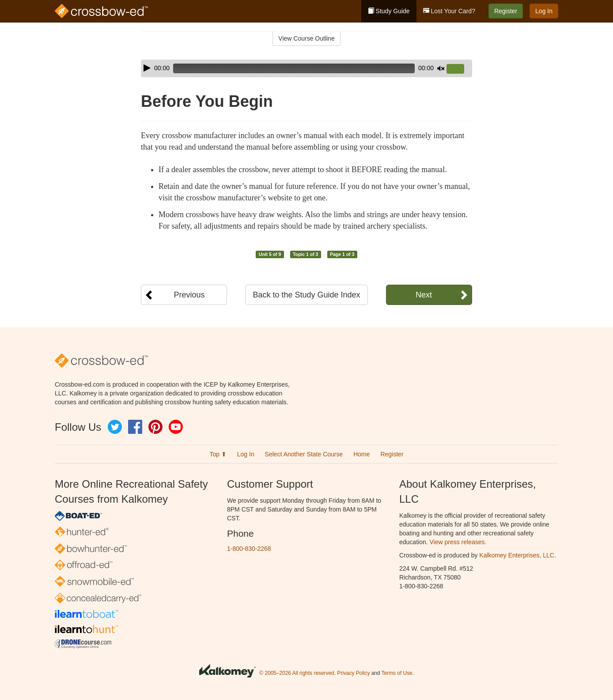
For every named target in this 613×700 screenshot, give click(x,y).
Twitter (115, 427)
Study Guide (389, 11)
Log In (544, 11)
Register (506, 11)
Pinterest (155, 427)
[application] (306, 68)
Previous (189, 295)
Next (424, 295)
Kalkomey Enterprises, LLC (517, 555)
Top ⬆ (218, 454)
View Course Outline (306, 38)
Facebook (135, 427)
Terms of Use (397, 673)
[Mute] (441, 68)
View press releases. (458, 542)
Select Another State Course (304, 454)
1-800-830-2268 (249, 549)
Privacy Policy (353, 673)
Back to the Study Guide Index (306, 295)
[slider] (294, 68)
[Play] (147, 68)
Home (361, 454)
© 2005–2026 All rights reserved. (297, 673)
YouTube (176, 427)
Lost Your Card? (449, 11)
